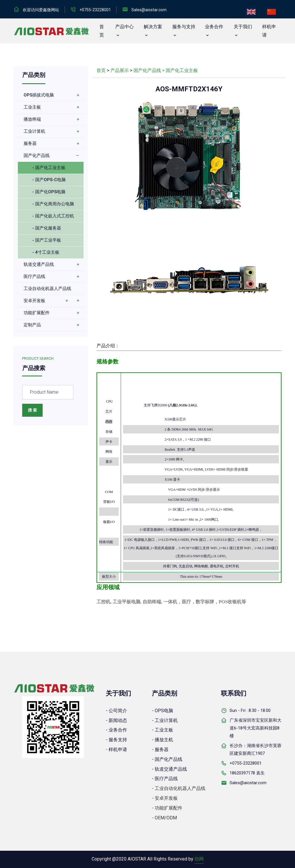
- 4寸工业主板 (46, 252)
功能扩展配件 (37, 313)
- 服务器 (160, 749)
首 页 (102, 31)
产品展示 (120, 70)
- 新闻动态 (116, 720)
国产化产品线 (37, 156)
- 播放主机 (162, 740)
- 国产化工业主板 (49, 168)
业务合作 (214, 27)
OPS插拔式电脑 (39, 95)
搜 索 (32, 410)
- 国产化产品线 (167, 759)
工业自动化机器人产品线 (47, 289)
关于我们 (243, 27)
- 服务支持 (116, 740)
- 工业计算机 (165, 720)
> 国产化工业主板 (180, 70)
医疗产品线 (34, 276)
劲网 (199, 859)
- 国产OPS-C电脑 (49, 180)
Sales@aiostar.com (149, 10)
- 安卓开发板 (165, 798)
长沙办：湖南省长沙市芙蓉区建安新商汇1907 (256, 749)
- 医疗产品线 (165, 779)
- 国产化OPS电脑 (49, 192)
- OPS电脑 (162, 711)
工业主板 (32, 107)
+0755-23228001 (95, 10)
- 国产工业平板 (47, 240)
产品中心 (124, 27)
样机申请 (269, 31)
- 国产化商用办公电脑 (53, 204)
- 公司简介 (116, 711)
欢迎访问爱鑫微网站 (41, 10)
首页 (101, 70)
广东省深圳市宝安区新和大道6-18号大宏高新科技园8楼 (256, 728)
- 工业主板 (162, 730)
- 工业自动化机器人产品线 (179, 788)
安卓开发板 (34, 301)
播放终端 (32, 119)
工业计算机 (34, 131)
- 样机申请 (116, 749)
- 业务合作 (116, 730)
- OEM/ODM (164, 818)
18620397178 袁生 (247, 773)
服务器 (30, 143)
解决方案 (153, 27)
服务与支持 (184, 27)
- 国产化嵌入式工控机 (53, 216)
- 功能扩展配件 (167, 808)
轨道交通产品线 (39, 264)
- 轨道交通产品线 (169, 769)
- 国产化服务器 (47, 228)
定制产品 (32, 325)
